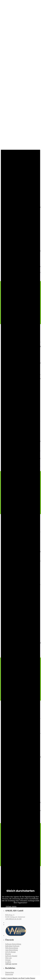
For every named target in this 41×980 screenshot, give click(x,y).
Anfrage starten (11, 964)
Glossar (8, 960)
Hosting (8, 954)
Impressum (9, 974)
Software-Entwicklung (13, 944)
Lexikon (8, 962)
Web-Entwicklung (12, 948)
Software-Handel (11, 956)
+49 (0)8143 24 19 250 (13, 919)
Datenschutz (10, 972)
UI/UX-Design (10, 952)
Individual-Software (12, 946)
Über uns (8, 958)
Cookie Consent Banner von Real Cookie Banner (18, 978)
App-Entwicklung (12, 950)
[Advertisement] (20, 126)
